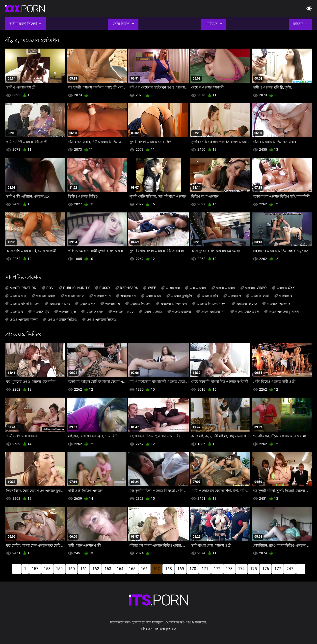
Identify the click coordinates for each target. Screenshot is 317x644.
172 (217, 569)
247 (290, 569)
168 (169, 569)
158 (47, 569)
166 (144, 569)
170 (193, 569)
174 (241, 569)
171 (205, 569)
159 (59, 569)
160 (71, 569)
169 (181, 569)
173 (229, 569)
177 (278, 569)
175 (253, 569)
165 (132, 569)
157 (35, 569)
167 (156, 569)
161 (84, 569)
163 (108, 569)
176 (266, 569)
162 (96, 569)
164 (120, 569)
